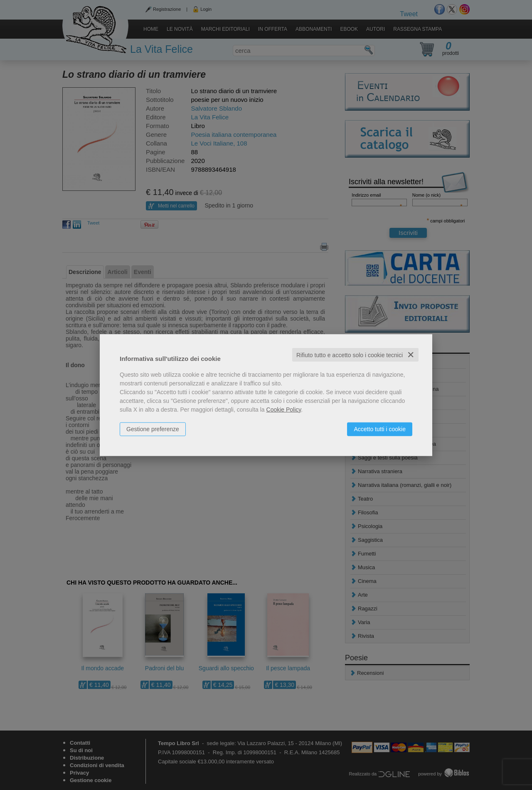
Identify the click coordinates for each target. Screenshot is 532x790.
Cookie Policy (284, 409)
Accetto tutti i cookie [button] (380, 429)
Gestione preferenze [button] (153, 429)
